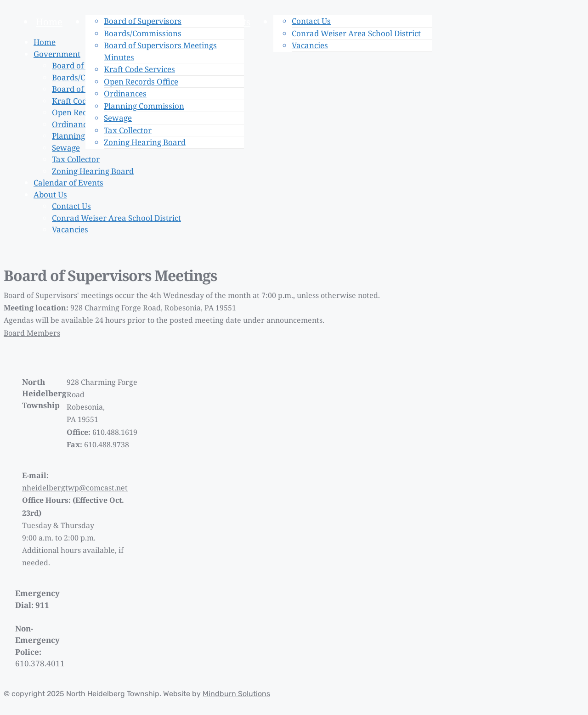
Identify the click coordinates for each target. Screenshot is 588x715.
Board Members (32, 333)
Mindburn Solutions (236, 694)
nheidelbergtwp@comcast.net (75, 488)
